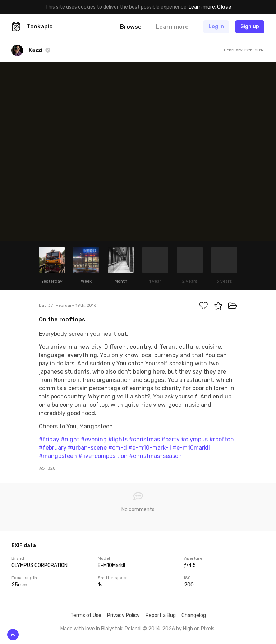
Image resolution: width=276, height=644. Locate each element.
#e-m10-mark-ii (150, 448)
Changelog (194, 615)
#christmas (144, 439)
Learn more (202, 7)
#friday (49, 439)
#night (70, 439)
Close (224, 7)
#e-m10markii (191, 448)
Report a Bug (161, 615)
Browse (131, 27)
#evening (94, 439)
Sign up (250, 26)
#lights (118, 439)
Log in (216, 26)
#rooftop (221, 439)
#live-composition (103, 456)
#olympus (194, 439)
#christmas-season (155, 456)
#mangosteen (58, 456)
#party (171, 439)
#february (53, 448)
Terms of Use (86, 615)
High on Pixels (199, 629)
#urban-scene (87, 448)
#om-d (118, 448)
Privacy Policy (123, 615)
